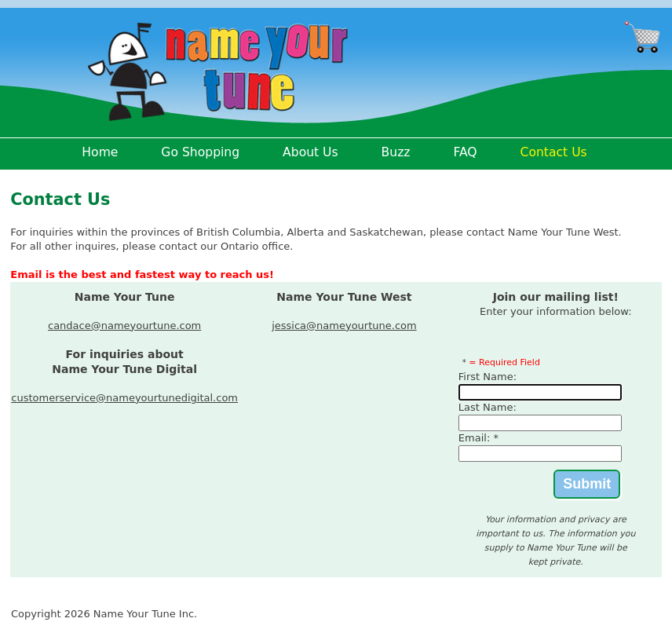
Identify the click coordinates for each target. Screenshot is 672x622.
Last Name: (488, 407)
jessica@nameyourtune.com (344, 326)
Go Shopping (200, 152)
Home (100, 152)
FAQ (465, 152)
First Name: (488, 377)
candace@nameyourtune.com (124, 326)
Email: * (478, 438)
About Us (310, 152)
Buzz (396, 152)
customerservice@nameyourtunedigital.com (124, 398)
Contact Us (554, 152)
